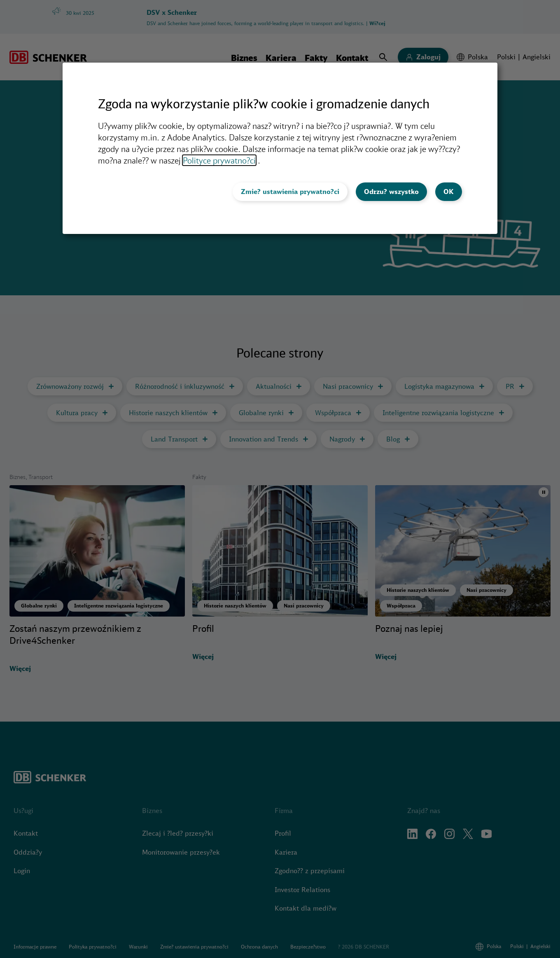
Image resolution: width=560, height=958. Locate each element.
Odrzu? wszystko (391, 192)
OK (449, 192)
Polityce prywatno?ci (219, 160)
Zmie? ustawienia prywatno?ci (290, 192)
